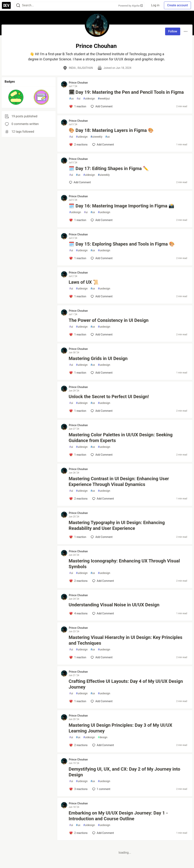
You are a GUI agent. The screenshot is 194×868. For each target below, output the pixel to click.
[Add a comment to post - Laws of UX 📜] (78, 296)
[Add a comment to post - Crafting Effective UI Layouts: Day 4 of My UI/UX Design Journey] (78, 701)
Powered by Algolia (130, 6)
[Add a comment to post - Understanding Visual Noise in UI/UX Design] (78, 613)
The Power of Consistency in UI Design (109, 320)
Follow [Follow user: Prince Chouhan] (173, 31)
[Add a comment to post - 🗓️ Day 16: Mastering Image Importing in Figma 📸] (78, 220)
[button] (16, 97)
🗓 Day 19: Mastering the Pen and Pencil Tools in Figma (126, 92)
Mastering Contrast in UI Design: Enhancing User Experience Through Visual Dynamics (119, 482)
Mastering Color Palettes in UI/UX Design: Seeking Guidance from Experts (121, 438)
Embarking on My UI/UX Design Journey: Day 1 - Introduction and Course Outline (118, 816)
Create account (177, 5)
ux (71, 99)
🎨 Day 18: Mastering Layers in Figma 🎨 (111, 130)
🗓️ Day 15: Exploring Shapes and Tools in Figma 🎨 (122, 244)
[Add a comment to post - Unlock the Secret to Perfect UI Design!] (78, 411)
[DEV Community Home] (6, 5)
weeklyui (104, 99)
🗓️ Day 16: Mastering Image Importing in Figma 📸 (121, 206)
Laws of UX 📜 (84, 282)
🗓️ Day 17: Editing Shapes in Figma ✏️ (109, 169)
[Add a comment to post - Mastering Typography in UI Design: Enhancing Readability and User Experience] (78, 537)
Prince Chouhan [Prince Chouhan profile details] (78, 83)
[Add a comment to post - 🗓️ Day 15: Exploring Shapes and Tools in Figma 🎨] (78, 258)
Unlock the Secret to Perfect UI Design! (109, 397)
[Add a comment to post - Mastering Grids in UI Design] (78, 373)
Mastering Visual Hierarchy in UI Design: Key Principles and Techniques (126, 640)
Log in (155, 5)
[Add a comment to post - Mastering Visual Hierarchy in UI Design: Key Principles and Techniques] (78, 657)
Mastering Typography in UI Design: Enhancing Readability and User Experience (117, 525)
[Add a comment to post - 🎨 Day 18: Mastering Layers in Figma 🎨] (78, 145)
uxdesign (104, 212)
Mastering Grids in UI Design (98, 358)
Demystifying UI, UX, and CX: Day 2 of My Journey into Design (124, 772)
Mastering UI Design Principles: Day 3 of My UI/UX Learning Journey (121, 728)
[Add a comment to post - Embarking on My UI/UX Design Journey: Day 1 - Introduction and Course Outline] (78, 833)
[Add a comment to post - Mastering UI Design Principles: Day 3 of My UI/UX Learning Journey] (78, 745)
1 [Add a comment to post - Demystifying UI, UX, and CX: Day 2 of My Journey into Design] (101, 789)
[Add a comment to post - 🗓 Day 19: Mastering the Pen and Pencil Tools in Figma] (78, 106)
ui (78, 99)
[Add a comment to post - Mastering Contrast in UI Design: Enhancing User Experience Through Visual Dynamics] (78, 499)
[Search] (18, 5)
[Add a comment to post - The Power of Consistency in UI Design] (78, 335)
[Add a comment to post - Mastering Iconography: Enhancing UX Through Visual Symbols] (78, 581)
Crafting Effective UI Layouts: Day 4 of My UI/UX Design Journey (126, 684)
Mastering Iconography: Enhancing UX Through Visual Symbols (124, 564)
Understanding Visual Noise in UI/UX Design (114, 605)
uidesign (89, 99)
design (103, 737)
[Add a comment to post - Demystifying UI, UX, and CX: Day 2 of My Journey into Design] (78, 789)
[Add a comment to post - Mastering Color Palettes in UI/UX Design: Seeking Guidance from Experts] (78, 455)
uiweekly (96, 137)
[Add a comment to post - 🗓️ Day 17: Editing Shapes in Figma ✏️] (80, 182)
